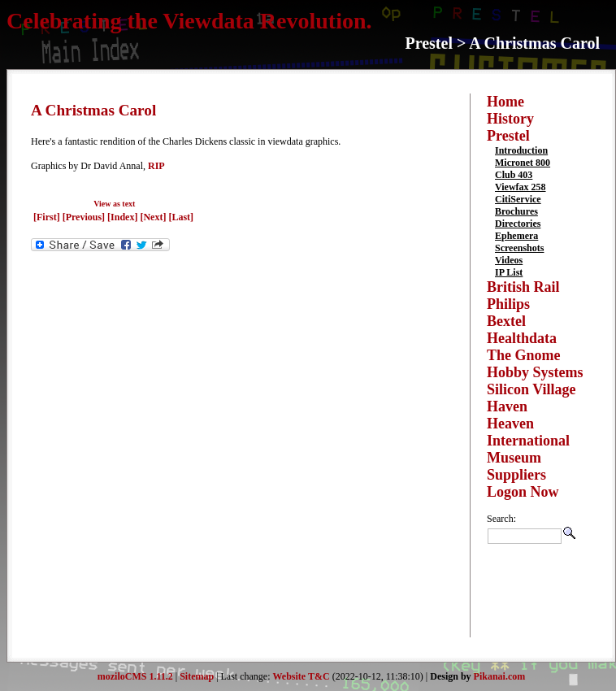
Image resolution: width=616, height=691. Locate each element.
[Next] (154, 217)
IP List (509, 272)
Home (505, 102)
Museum (514, 458)
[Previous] (85, 217)
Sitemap (197, 676)
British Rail (523, 287)
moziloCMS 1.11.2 (135, 676)
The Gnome (524, 355)
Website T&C (301, 676)
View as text (114, 204)
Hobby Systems (535, 372)
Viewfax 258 (521, 187)
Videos (509, 260)
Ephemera (516, 236)
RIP (156, 166)
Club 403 (514, 175)
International (528, 441)
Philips (508, 304)
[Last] (181, 217)
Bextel (506, 321)
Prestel (508, 136)
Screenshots (519, 248)
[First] (48, 217)
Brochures (516, 211)
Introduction (521, 150)
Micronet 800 (523, 163)
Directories (518, 224)
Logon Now (523, 492)
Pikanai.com (500, 676)
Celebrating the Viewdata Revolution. (189, 21)
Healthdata (522, 338)
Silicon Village (531, 389)
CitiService (518, 199)
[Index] (122, 217)
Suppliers (516, 475)
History (510, 119)
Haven (507, 406)
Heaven (510, 424)
